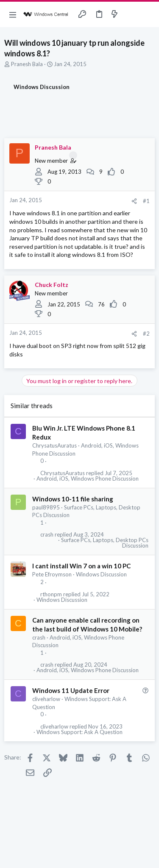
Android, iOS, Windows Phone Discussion (88, 479)
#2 (146, 334)
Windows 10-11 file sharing (73, 499)
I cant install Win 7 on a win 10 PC (81, 566)
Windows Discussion (101, 574)
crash (47, 535)
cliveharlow (46, 699)
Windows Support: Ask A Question (79, 732)
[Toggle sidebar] (131, 14)
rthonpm (51, 594)
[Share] (134, 201)
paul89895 (46, 507)
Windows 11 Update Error (71, 690)
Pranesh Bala (27, 64)
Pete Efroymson (52, 574)
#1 (146, 201)
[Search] (148, 14)
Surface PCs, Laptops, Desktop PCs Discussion (105, 543)
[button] (13, 14)
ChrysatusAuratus (54, 445)
